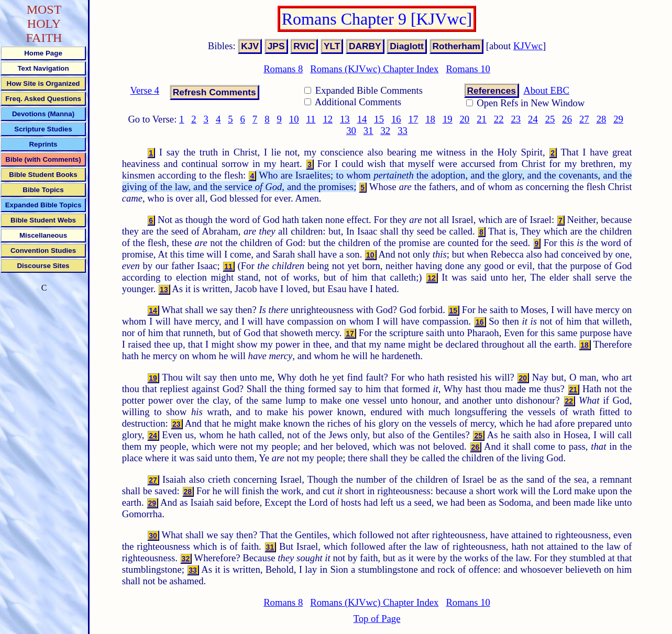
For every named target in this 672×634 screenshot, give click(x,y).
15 (379, 119)
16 (396, 119)
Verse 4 (145, 90)
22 (499, 119)
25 (550, 119)
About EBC (546, 90)
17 (414, 119)
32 (385, 131)
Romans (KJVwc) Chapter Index (374, 69)
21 (482, 119)
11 (311, 119)
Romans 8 (283, 69)
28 (602, 119)
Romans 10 (468, 69)
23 (516, 119)
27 (584, 119)
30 (351, 131)
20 (465, 119)
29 (618, 119)
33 (403, 131)
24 (533, 119)
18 (430, 119)
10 (294, 119)
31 (368, 131)
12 (328, 119)
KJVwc (528, 46)
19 (448, 119)
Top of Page (377, 619)
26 (567, 119)
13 (345, 119)
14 (362, 119)
